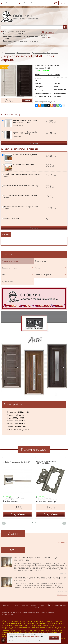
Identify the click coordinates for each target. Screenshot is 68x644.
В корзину (27, 100)
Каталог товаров (10, 53)
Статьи (42, 605)
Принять (54, 638)
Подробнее (18, 514)
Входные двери (51, 261)
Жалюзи (51, 268)
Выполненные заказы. (57, 605)
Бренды (25, 605)
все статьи (61, 595)
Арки (18, 275)
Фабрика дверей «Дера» (50, 65)
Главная (6, 605)
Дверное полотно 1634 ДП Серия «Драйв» (45, 53)
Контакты (36, 607)
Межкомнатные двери (23, 53)
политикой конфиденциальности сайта (29, 636)
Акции (34, 605)
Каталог (16, 605)
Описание (6, 234)
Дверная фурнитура (18, 268)
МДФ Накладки (18, 282)
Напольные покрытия (51, 275)
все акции (61, 542)
